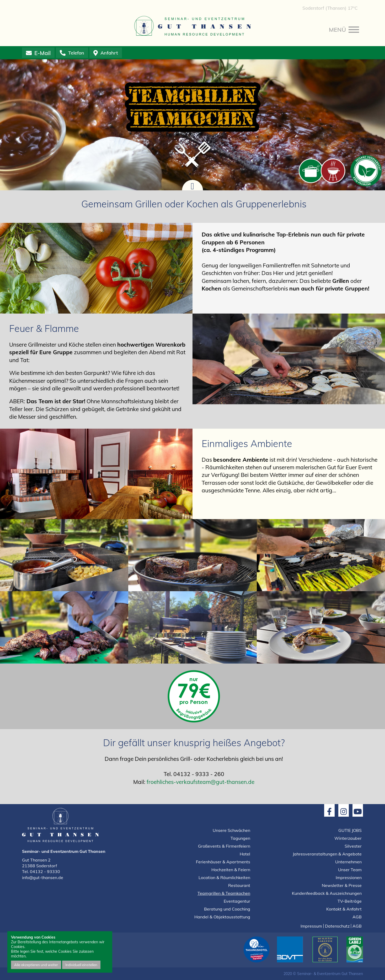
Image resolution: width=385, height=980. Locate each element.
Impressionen (349, 877)
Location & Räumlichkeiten (224, 877)
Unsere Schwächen (231, 830)
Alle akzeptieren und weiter (36, 965)
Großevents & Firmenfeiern (224, 846)
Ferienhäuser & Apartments (223, 862)
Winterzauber (348, 838)
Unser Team (350, 870)
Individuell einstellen (81, 965)
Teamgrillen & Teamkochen (224, 893)
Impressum (311, 926)
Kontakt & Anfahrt (344, 909)
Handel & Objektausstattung (222, 917)
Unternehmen (348, 862)
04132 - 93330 (45, 871)
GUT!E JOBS (350, 830)
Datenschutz (337, 926)
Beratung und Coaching (227, 909)
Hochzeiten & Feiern (231, 870)
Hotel (245, 854)
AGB (357, 917)
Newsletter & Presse (342, 885)
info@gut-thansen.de (43, 877)
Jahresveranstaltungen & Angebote (327, 854)
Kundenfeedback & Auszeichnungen (327, 893)
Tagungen (240, 838)
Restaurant (239, 885)
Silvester (353, 846)
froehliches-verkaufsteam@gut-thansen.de (200, 782)
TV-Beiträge (350, 901)
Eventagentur (237, 901)
